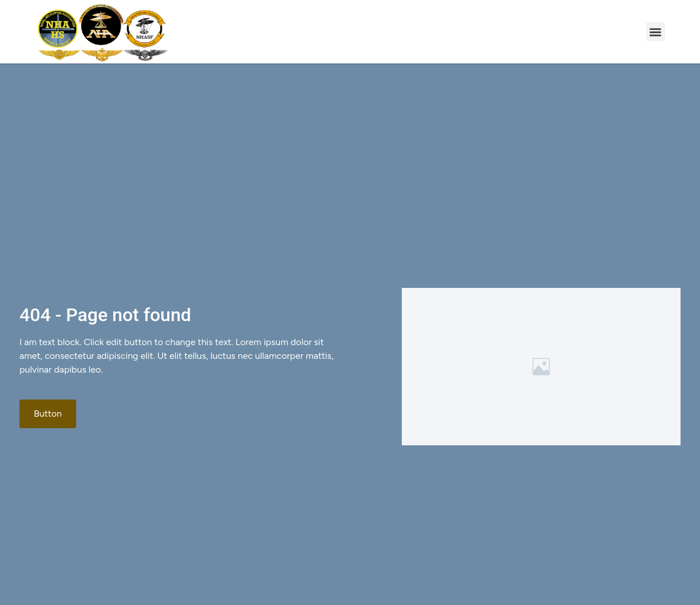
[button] (656, 32)
